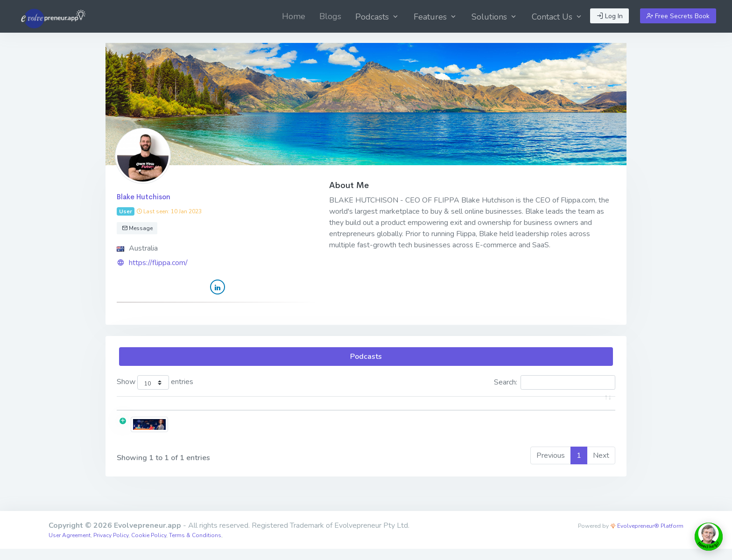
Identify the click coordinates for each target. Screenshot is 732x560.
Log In (610, 16)
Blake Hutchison (144, 197)
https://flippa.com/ (158, 263)
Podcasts (366, 357)
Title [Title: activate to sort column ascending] (214, 409)
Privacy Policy (111, 546)
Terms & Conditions (195, 546)
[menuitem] (294, 16)
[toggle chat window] (709, 537)
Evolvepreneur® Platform (647, 537)
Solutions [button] (495, 17)
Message (137, 228)
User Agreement (70, 546)
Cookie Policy (149, 546)
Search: (555, 382)
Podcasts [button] (377, 17)
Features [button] (436, 17)
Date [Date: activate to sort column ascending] (543, 409)
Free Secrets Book (678, 16)
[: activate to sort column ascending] (158, 409)
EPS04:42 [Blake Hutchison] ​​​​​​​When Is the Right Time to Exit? (305, 434)
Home (294, 16)
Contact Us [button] (557, 17)
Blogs (330, 16)
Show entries (155, 382)
